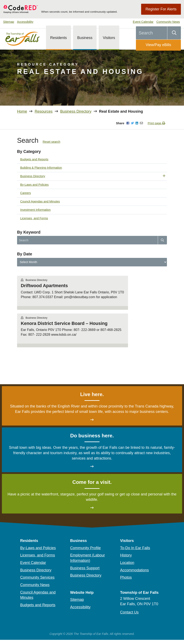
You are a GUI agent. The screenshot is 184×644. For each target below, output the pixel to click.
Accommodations (134, 570)
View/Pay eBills (159, 45)
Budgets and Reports (34, 159)
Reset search (52, 142)
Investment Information (35, 210)
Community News (168, 22)
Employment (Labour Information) (88, 558)
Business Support (85, 568)
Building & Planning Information (41, 168)
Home (22, 111)
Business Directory (76, 111)
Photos (126, 577)
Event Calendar (143, 22)
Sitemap (9, 22)
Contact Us (129, 612)
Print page (156, 123)
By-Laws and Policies (34, 185)
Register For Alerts (161, 9)
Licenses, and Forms (34, 218)
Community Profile (85, 548)
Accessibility (25, 22)
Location (127, 563)
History (126, 555)
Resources (44, 111)
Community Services (37, 577)
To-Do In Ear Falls (135, 548)
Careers (25, 193)
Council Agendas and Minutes (40, 201)
